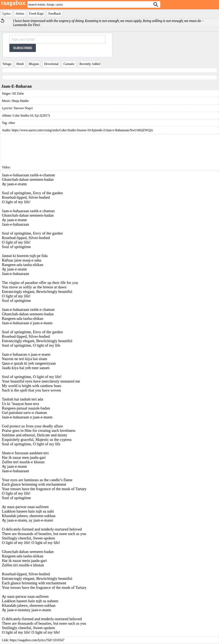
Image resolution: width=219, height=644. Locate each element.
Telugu (7, 64)
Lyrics (7, 14)
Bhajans (34, 64)
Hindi (20, 64)
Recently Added (90, 64)
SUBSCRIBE (23, 48)
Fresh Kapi (36, 14)
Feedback (55, 14)
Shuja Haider (20, 101)
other (12, 123)
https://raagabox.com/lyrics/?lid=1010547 (37, 640)
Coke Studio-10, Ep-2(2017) (31, 115)
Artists (20, 14)
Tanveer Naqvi (23, 108)
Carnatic (69, 64)
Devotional (51, 64)
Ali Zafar (18, 93)
